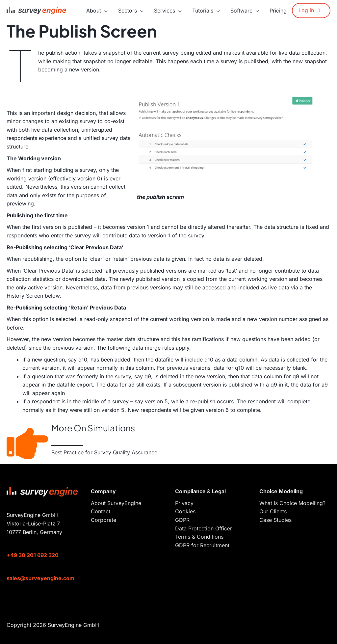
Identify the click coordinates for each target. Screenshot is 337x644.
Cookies (185, 511)
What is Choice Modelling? (292, 503)
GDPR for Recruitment (202, 545)
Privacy (184, 503)
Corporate (104, 520)
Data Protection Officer (204, 528)
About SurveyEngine (116, 503)
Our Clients (273, 511)
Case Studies (275, 520)
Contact (101, 511)
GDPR (182, 520)
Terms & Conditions (199, 537)
